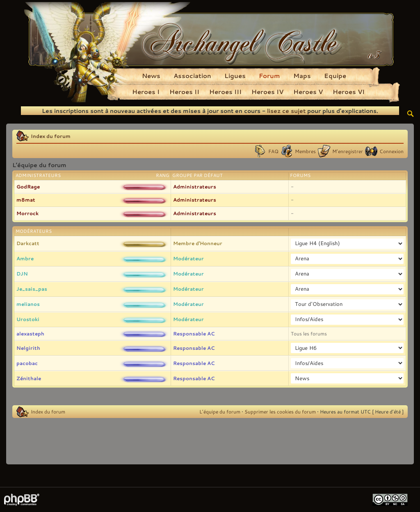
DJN (22, 273)
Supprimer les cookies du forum (280, 411)
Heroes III (225, 92)
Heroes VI (349, 92)
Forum (269, 76)
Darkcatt (28, 243)
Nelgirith (28, 348)
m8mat (26, 200)
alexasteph (30, 333)
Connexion (391, 151)
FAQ (273, 151)
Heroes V (308, 92)
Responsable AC (194, 333)
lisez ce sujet (286, 111)
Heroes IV (267, 92)
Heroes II (184, 92)
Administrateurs (195, 186)
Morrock (27, 213)
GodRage (28, 186)
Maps (302, 76)
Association (192, 76)
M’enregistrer (348, 151)
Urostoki (28, 319)
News (151, 76)
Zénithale (29, 378)
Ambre (25, 258)
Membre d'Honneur (198, 243)
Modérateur (188, 258)
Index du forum (51, 136)
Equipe (335, 76)
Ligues (235, 76)
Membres (305, 151)
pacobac (27, 363)
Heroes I (146, 92)
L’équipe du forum (220, 411)
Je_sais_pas (32, 289)
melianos (28, 304)
